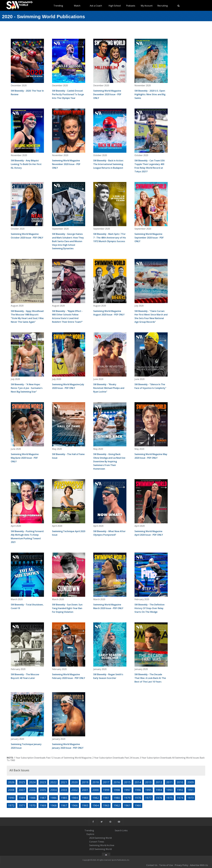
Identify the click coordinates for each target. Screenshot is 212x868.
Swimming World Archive (102, 845)
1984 (74, 798)
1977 (148, 798)
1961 (127, 805)
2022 (53, 782)
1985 (64, 798)
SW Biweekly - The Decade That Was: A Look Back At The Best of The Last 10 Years (150, 678)
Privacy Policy (181, 865)
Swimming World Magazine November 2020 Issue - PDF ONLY (66, 164)
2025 (22, 782)
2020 (74, 782)
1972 (11, 805)
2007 (22, 790)
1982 (96, 798)
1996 (138, 790)
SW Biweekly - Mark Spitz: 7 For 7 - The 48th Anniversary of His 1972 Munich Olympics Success (110, 238)
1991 (191, 790)
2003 (64, 790)
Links (125, 830)
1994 (159, 790)
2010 (180, 782)
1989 (22, 798)
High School (115, 6)
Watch (77, 6)
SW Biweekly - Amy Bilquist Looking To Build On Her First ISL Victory (26, 164)
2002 (74, 790)
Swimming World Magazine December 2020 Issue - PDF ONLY (107, 94)
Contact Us (152, 865)
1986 (53, 798)
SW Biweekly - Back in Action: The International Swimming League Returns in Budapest (108, 164)
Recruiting (163, 6)
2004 (53, 790)
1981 (106, 798)
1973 (191, 798)
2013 (148, 782)
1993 (169, 790)
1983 (85, 798)
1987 (43, 798)
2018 (96, 782)
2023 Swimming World (100, 849)
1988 (32, 798)
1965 (85, 805)
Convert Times (97, 842)
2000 (96, 790)
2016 (117, 782)
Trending (58, 6)
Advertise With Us (199, 865)
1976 (159, 798)
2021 (64, 782)
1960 (138, 805)
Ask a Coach (96, 6)
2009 (191, 782)
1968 (53, 805)
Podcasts (131, 6)
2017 (106, 782)
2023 (43, 782)
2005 (43, 790)
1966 (74, 805)
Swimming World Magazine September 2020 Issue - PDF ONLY (149, 238)
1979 (127, 798)
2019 (85, 782)
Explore (90, 834)
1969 (43, 805)
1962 (117, 805)
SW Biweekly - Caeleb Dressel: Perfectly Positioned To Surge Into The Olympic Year (68, 94)
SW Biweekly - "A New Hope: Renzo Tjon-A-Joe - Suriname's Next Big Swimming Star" (27, 388)
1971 (22, 805)
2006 (32, 790)
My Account (147, 6)
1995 (148, 790)
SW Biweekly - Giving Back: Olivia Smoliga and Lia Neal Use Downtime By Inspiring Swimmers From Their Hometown (109, 461)
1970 (32, 805)
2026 (11, 782)
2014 (138, 782)
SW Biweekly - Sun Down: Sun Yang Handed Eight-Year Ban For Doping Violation (67, 608)
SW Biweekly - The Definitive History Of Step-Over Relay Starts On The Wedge (150, 608)
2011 (169, 782)
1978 (138, 798)
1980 (117, 798)
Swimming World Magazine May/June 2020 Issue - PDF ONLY (25, 458)
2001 (85, 790)
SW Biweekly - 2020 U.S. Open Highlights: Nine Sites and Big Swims (150, 94)
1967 (64, 805)
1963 (106, 805)
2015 (127, 782)
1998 (117, 790)
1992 (180, 790)
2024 (32, 782)
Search (118, 830)
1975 (169, 798)
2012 (159, 782)
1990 (11, 798)
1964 (96, 805)
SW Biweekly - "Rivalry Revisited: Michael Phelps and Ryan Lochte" (109, 388)
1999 (106, 790)
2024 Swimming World (100, 838)
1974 (180, 798)
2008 (11, 790)
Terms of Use (166, 865)
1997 (127, 790)
